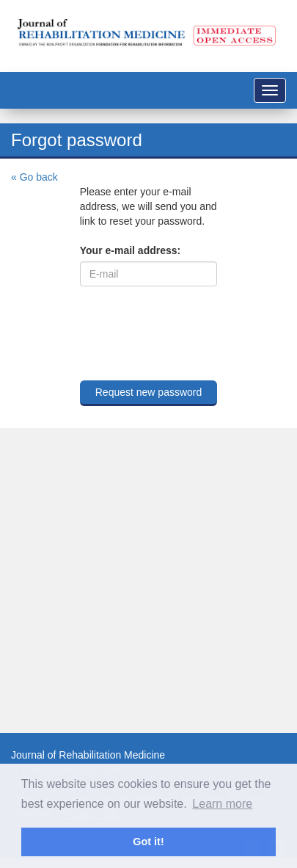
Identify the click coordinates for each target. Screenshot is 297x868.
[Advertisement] (137, 581)
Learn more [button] (222, 804)
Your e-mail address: (130, 250)
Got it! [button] (148, 842)
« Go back (34, 177)
